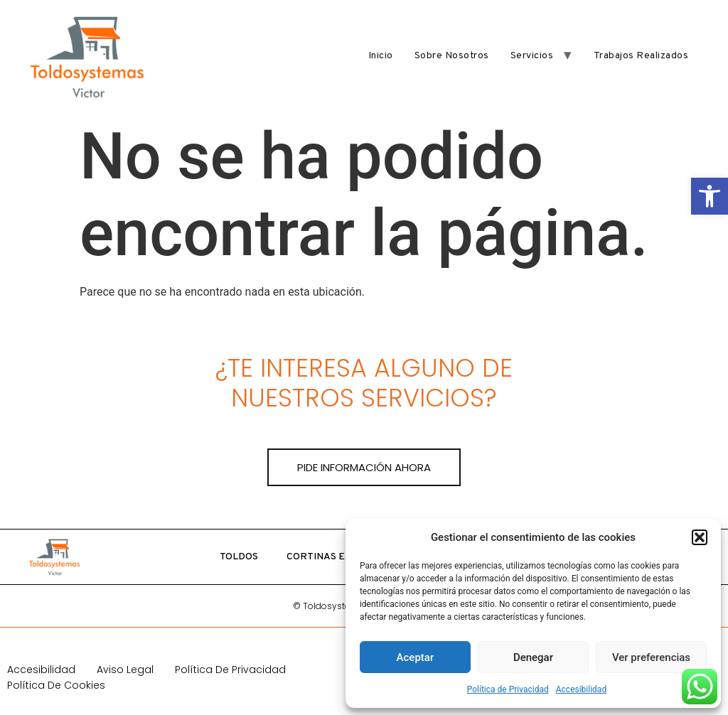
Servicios (532, 56)
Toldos (239, 557)
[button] (710, 196)
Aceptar (416, 657)
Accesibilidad (581, 689)
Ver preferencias (651, 657)
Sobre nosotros (452, 56)
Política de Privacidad (508, 689)
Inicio (381, 56)
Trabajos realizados (641, 56)
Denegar (533, 657)
